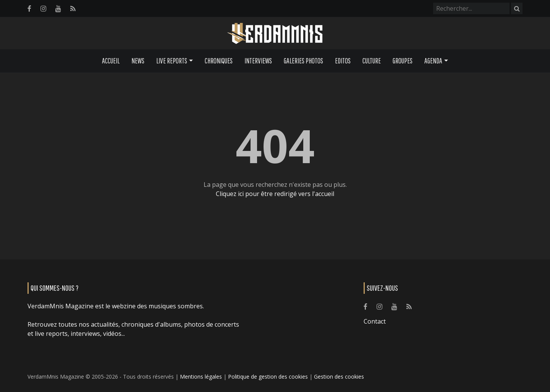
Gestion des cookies (339, 377)
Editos (343, 61)
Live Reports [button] (172, 61)
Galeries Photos (303, 61)
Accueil (111, 61)
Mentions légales (201, 377)
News (138, 61)
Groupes (403, 61)
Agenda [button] (433, 61)
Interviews (258, 61)
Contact (375, 321)
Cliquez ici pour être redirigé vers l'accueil (275, 194)
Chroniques (219, 61)
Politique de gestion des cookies (268, 377)
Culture (372, 61)
